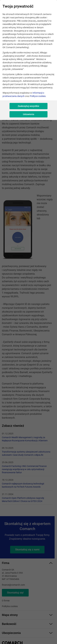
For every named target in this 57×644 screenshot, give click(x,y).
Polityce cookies (38, 96)
